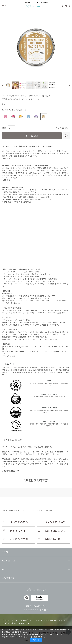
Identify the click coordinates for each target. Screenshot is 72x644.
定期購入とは (18, 531)
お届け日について (55, 531)
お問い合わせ (52, 539)
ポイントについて (55, 522)
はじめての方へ (19, 522)
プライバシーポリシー (22, 637)
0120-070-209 (38, 606)
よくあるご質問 (19, 539)
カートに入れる (32, 136)
